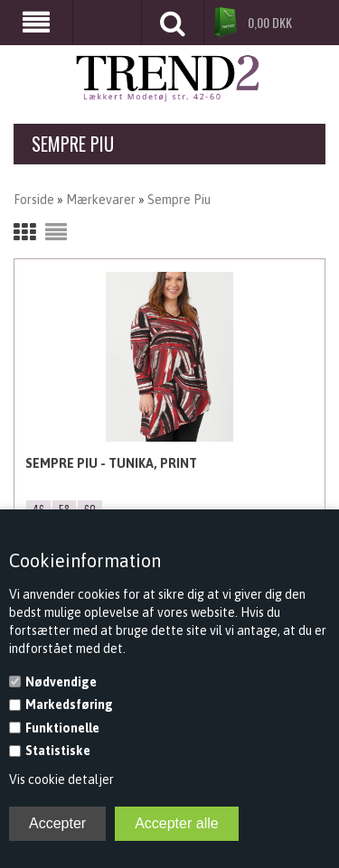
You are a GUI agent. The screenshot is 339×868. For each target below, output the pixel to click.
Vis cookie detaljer (61, 779)
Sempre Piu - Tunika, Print (111, 463)
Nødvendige (61, 682)
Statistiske (58, 751)
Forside (34, 200)
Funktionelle (62, 728)
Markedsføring (69, 705)
